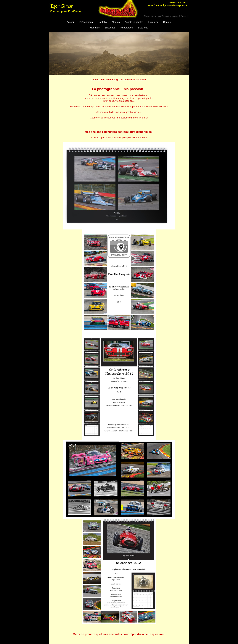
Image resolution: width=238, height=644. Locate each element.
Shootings (110, 28)
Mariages (95, 28)
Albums (116, 22)
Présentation (86, 22)
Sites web (143, 28)
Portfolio (102, 22)
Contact (167, 22)
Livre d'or (153, 22)
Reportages (127, 28)
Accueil (70, 22)
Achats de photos (134, 22)
